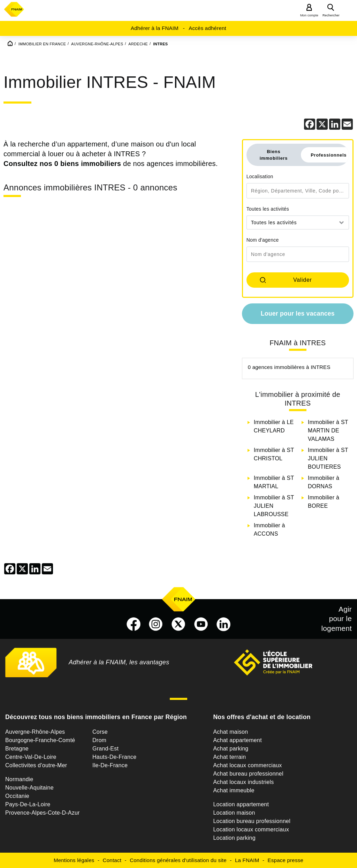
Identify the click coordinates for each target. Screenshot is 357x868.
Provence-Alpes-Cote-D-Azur (43, 813)
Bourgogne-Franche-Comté (40, 740)
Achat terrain (229, 757)
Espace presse (286, 860)
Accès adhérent (207, 28)
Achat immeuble (234, 790)
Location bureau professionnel (252, 821)
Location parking (234, 838)
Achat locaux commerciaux (247, 765)
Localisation (260, 176)
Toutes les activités (268, 209)
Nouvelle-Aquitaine (29, 788)
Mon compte (309, 15)
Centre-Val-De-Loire (31, 757)
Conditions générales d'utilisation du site (178, 860)
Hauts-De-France (114, 757)
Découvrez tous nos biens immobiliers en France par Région (96, 717)
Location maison (234, 813)
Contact (112, 860)
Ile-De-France (110, 765)
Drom (99, 740)
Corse (100, 732)
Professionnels (329, 155)
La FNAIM (247, 860)
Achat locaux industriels (243, 782)
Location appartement (241, 804)
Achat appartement (237, 740)
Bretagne (17, 749)
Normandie (19, 779)
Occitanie (17, 796)
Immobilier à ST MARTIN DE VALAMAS (328, 431)
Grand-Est (105, 749)
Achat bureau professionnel (248, 774)
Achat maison (230, 732)
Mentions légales (74, 860)
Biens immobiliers (274, 155)
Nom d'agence (263, 240)
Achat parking (231, 749)
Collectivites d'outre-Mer (36, 765)
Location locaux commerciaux (251, 829)
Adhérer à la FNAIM (155, 28)
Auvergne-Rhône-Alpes (35, 732)
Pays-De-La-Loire (28, 804)
